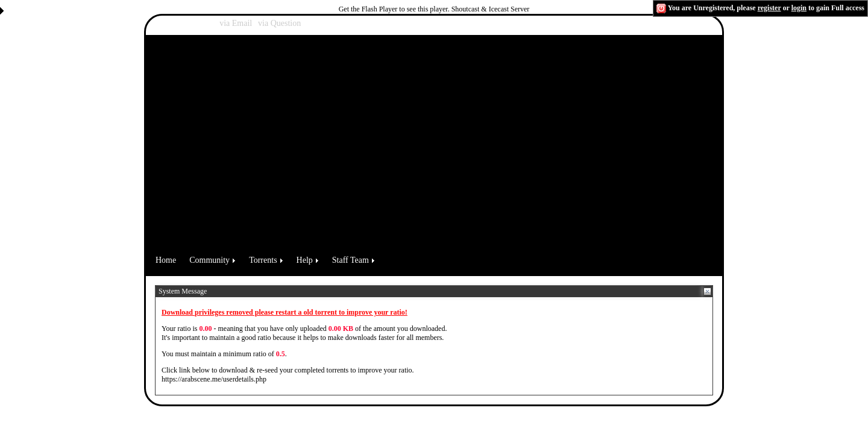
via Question (279, 23)
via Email (236, 23)
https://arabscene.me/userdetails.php (214, 379)
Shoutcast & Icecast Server (491, 9)
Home (166, 260)
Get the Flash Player (368, 9)
